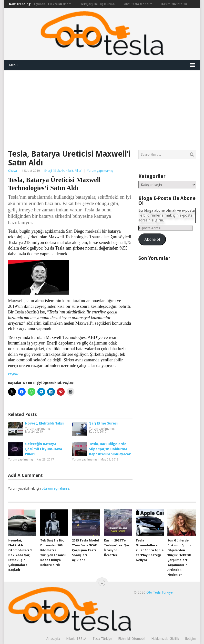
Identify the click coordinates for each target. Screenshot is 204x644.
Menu (13, 65)
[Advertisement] (102, 107)
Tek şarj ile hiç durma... (99, 4)
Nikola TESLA (76, 639)
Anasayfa (53, 639)
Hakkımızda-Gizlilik (165, 639)
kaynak (13, 374)
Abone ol (152, 239)
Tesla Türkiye (102, 639)
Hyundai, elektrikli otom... (54, 4)
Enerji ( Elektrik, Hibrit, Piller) (63, 171)
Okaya (12, 171)
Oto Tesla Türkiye (159, 592)
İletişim (190, 639)
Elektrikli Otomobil (132, 639)
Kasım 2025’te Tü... (175, 4)
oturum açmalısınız (56, 488)
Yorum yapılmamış (100, 171)
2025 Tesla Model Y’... (139, 4)
